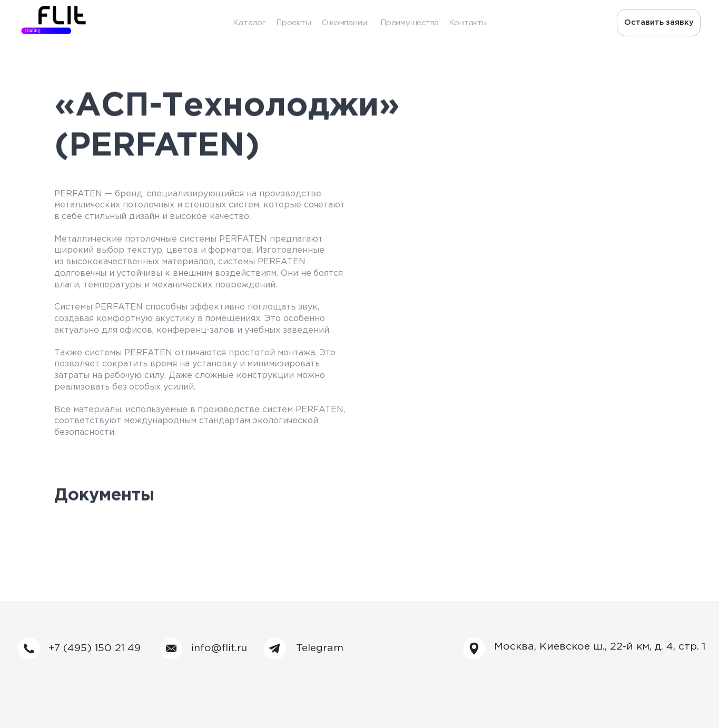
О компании (344, 23)
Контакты (468, 23)
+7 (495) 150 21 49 (95, 648)
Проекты (293, 23)
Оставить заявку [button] (659, 22)
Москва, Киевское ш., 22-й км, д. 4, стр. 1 (600, 647)
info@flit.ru (219, 648)
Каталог (249, 23)
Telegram (320, 648)
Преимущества (410, 23)
